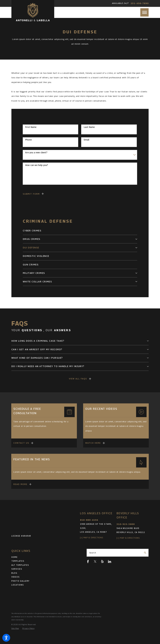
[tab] (136, 239)
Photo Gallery (20, 581)
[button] (6, 638)
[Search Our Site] (145, 553)
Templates (18, 561)
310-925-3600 (126, 524)
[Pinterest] (117, 562)
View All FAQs (78, 379)
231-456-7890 (140, 3)
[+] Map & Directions (91, 537)
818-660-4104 (89, 520)
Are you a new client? (36, 153)
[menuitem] (80, 231)
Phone (28, 140)
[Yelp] (102, 562)
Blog (14, 573)
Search (93, 553)
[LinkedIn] (110, 562)
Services (17, 569)
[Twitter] (95, 562)
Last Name (89, 127)
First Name (31, 127)
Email (86, 140)
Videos (16, 577)
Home (15, 557)
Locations (18, 585)
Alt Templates (20, 565)
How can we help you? (37, 165)
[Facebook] (88, 562)
